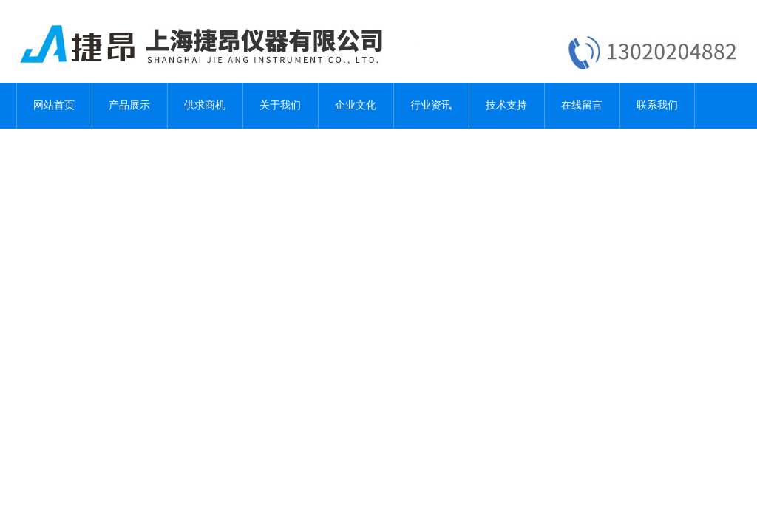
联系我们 (657, 105)
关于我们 (280, 105)
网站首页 (54, 105)
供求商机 (205, 105)
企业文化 (356, 105)
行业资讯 (431, 105)
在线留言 (582, 105)
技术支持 (506, 105)
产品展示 (129, 105)
